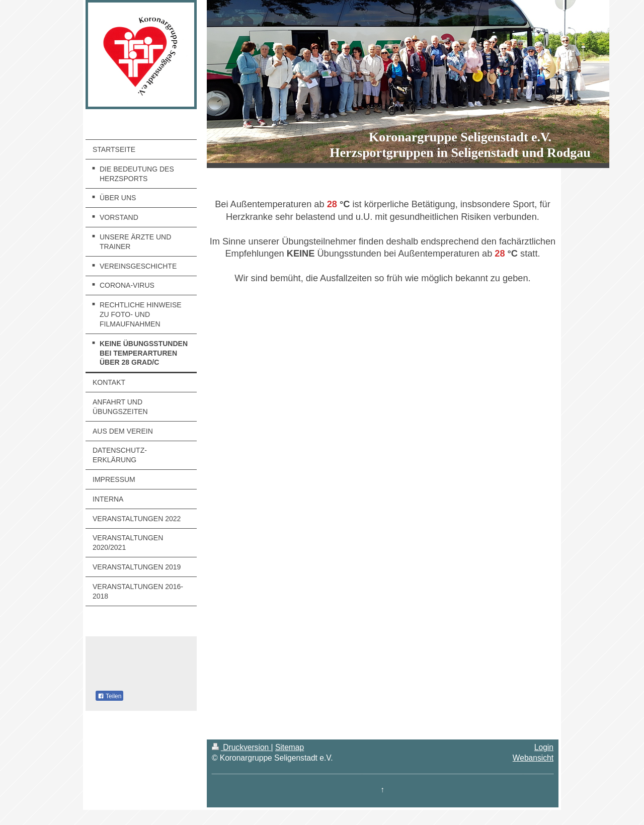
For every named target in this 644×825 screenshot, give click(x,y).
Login (544, 747)
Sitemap (290, 747)
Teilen (109, 696)
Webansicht (533, 758)
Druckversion (242, 747)
